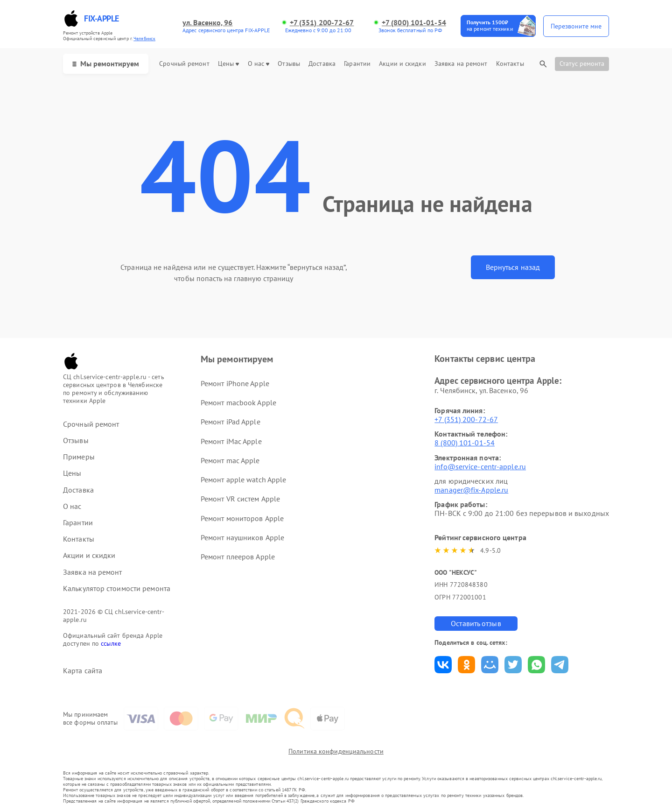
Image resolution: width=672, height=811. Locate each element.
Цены (228, 64)
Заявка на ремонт (461, 64)
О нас (259, 64)
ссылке (111, 643)
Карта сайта (83, 671)
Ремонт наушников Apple (242, 537)
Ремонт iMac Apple (231, 441)
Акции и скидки (402, 64)
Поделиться (443, 665)
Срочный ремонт (184, 64)
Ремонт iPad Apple (231, 422)
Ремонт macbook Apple (238, 402)
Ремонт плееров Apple (238, 557)
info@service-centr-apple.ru (480, 466)
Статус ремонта (582, 63)
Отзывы (289, 64)
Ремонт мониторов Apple (242, 518)
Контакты (510, 64)
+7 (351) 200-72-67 (322, 23)
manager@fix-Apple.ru (471, 490)
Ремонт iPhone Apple (235, 383)
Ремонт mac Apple (230, 460)
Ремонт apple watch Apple (243, 480)
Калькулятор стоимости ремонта (117, 589)
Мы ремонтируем (106, 63)
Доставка (322, 64)
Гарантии (357, 64)
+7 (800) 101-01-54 (414, 23)
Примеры (79, 457)
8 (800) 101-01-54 (465, 443)
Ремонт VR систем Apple (240, 499)
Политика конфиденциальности (336, 751)
